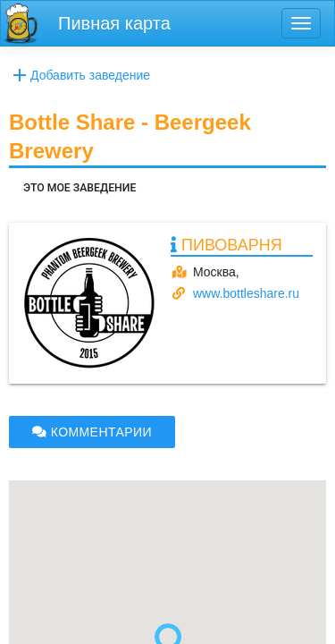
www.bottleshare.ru (246, 293)
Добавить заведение (80, 75)
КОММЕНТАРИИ (92, 432)
